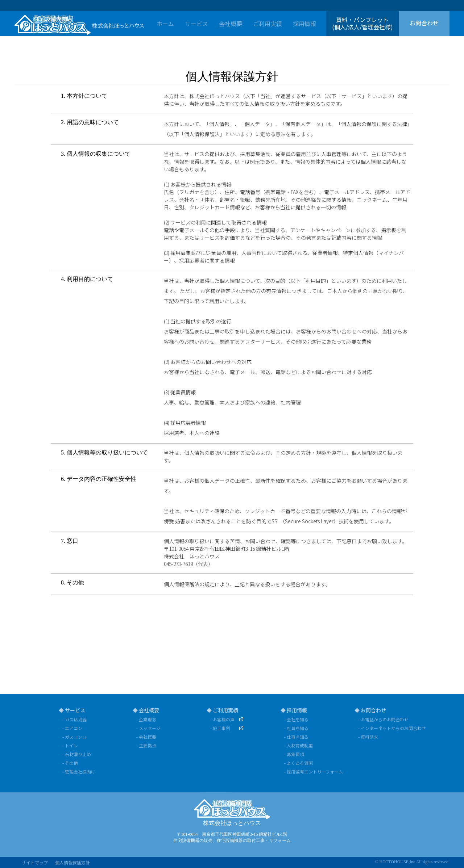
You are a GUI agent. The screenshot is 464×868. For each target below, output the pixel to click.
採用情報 (304, 24)
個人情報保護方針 (72, 862)
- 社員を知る (296, 728)
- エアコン (72, 728)
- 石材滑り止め (77, 754)
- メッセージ (148, 728)
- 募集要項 (294, 754)
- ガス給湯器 (74, 719)
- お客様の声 (222, 719)
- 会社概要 (146, 737)
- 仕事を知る (296, 737)
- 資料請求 (368, 737)
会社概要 (231, 24)
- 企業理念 (146, 719)
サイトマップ (35, 862)
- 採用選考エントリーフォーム (314, 771)
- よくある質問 (299, 763)
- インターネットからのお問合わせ (389, 728)
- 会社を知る (296, 719)
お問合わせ (424, 23)
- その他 (70, 763)
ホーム (165, 24)
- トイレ (70, 745)
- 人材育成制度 (299, 745)
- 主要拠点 (146, 745)
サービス (196, 24)
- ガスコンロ (74, 737)
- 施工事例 (220, 728)
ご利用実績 (268, 24)
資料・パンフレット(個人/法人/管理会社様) (362, 23)
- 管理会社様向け (79, 771)
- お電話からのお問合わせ (383, 719)
